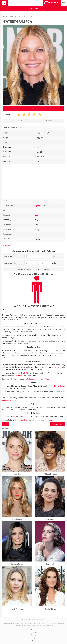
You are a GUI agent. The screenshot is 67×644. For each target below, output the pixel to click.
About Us (33, 629)
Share (9, 245)
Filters (33, 8)
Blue (36, 234)
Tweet (5, 245)
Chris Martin (57, 367)
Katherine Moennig (9, 400)
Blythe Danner (60, 386)
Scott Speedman (31, 379)
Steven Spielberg (22, 420)
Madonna (51, 420)
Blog (34, 638)
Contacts (33, 641)
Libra (36, 215)
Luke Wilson (45, 379)
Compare (52, 3)
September (39, 206)
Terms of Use (33, 632)
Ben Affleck (19, 375)
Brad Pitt (25, 373)
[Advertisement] (33, 181)
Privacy (34, 635)
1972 (49, 206)
